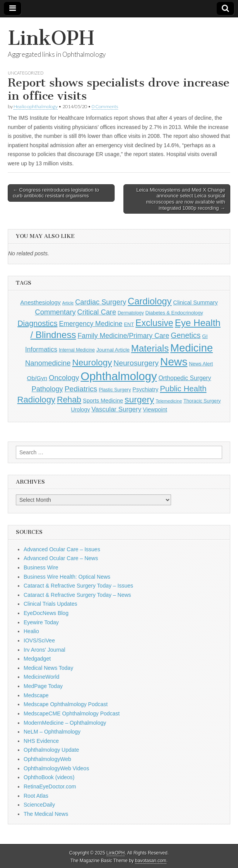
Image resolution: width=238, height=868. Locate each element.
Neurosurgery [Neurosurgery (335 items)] (136, 363)
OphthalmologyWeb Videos (56, 768)
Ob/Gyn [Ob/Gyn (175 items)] (37, 378)
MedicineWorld (41, 677)
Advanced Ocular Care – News (61, 558)
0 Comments (105, 106)
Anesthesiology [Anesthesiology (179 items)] (40, 302)
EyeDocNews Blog (46, 613)
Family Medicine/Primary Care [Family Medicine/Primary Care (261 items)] (123, 336)
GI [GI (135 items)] (205, 336)
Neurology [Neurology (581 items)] (92, 363)
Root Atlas (36, 796)
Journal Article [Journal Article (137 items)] (113, 350)
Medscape (36, 695)
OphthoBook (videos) (49, 777)
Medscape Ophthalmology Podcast (66, 704)
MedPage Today (43, 686)
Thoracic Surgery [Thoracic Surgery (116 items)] (202, 401)
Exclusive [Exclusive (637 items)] (154, 323)
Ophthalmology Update (51, 750)
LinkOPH (51, 38)
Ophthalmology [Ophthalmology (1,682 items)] (119, 376)
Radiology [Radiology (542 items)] (36, 400)
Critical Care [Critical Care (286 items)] (97, 312)
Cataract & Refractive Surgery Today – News (77, 595)
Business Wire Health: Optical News (67, 577)
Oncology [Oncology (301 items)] (64, 378)
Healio (31, 631)
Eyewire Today (41, 622)
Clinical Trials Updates (51, 604)
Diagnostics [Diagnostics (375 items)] (37, 323)
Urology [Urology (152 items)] (80, 409)
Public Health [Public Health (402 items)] (183, 389)
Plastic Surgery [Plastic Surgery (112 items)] (115, 390)
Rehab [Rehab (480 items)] (69, 400)
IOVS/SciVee (39, 640)
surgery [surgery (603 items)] (139, 399)
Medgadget (37, 659)
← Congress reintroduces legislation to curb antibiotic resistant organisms (56, 193)
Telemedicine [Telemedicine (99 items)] (169, 401)
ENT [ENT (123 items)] (129, 324)
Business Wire (41, 567)
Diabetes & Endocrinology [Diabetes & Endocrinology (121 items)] (174, 313)
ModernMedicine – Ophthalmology (65, 723)
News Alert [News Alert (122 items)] (201, 364)
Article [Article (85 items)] (68, 303)
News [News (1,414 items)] (174, 362)
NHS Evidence (41, 741)
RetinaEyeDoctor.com (50, 786)
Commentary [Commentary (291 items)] (55, 312)
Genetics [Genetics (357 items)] (186, 335)
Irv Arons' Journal (45, 650)
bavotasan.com (151, 861)
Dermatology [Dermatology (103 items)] (131, 313)
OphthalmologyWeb (47, 759)
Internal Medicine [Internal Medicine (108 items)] (77, 350)
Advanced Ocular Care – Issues (62, 549)
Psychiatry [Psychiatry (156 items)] (145, 389)
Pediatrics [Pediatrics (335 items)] (81, 389)
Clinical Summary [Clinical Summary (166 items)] (195, 302)
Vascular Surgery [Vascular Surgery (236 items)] (116, 409)
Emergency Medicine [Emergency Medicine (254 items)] (91, 324)
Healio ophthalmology (36, 106)
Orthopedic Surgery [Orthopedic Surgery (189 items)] (185, 378)
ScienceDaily (39, 805)
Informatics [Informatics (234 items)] (41, 349)
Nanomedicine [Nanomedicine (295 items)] (48, 363)
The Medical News (46, 814)
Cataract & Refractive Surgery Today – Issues (78, 586)
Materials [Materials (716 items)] (150, 348)
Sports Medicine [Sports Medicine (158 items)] (103, 401)
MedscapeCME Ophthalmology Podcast (72, 713)
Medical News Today (48, 668)
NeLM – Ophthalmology (52, 732)
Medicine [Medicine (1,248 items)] (192, 348)
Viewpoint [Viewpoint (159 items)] (155, 409)
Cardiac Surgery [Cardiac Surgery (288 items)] (101, 302)
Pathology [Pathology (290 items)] (47, 389)
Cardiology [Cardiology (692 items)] (150, 301)
